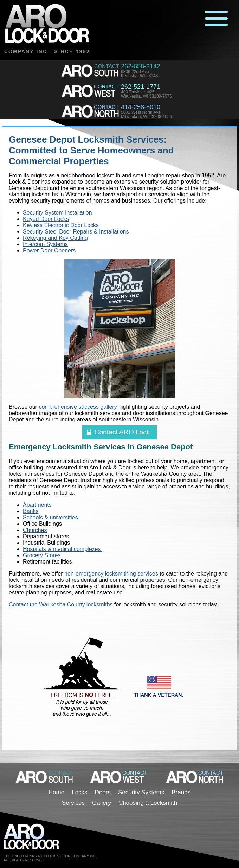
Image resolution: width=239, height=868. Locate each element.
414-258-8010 (141, 107)
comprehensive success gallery (78, 407)
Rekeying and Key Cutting (55, 238)
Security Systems (141, 792)
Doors (103, 792)
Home (56, 792)
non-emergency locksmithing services (111, 574)
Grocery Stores (42, 555)
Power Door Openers (49, 251)
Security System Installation (57, 213)
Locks (79, 792)
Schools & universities (51, 517)
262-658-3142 (141, 66)
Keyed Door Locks (46, 219)
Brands (181, 792)
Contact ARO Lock (122, 432)
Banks (31, 511)
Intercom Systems (45, 244)
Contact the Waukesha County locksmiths (61, 604)
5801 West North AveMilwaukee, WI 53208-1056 (146, 114)
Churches (35, 530)
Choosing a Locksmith (148, 803)
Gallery (102, 803)
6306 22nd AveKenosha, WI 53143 (139, 74)
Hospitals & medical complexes (63, 549)
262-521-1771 (141, 87)
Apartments (37, 505)
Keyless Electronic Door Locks (61, 225)
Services (73, 803)
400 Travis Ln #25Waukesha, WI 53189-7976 (146, 94)
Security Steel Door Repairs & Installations (76, 232)
